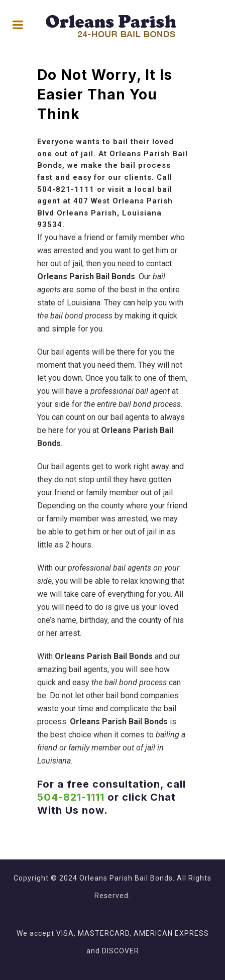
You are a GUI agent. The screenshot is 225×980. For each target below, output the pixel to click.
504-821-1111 (66, 189)
